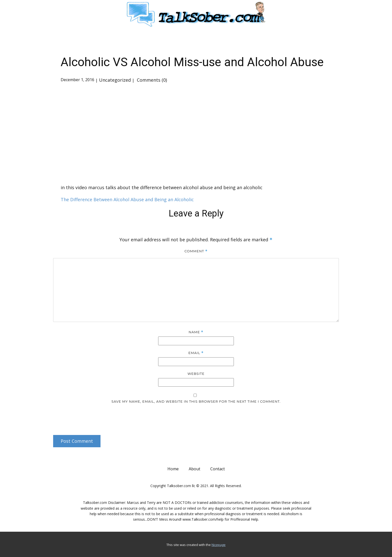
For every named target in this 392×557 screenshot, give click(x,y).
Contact (218, 469)
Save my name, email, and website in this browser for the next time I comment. (196, 401)
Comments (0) (151, 80)
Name (196, 332)
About (194, 469)
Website (196, 374)
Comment (196, 251)
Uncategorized (115, 80)
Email (196, 353)
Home (173, 469)
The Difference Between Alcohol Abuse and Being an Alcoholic (127, 199)
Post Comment (77, 441)
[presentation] (87, 418)
